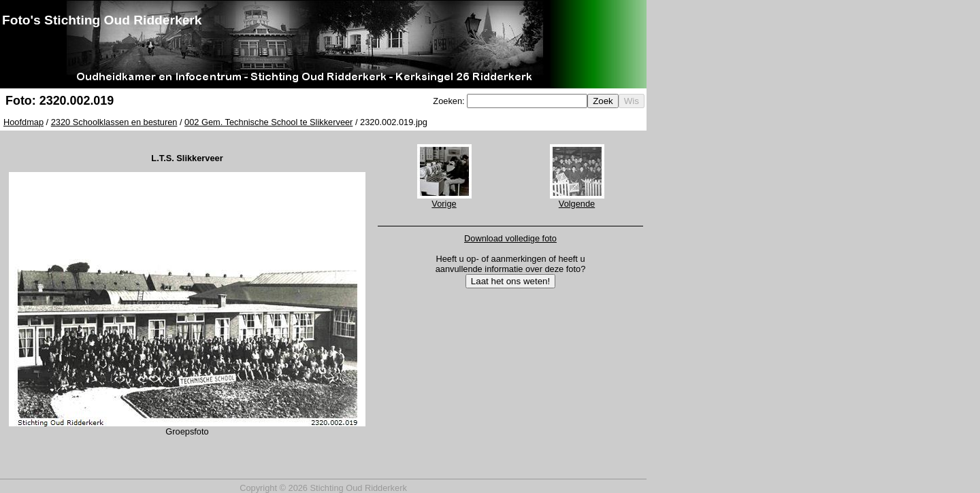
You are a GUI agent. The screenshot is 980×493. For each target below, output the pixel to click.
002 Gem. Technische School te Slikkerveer (268, 122)
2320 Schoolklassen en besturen (114, 122)
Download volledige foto (510, 238)
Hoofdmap (23, 122)
